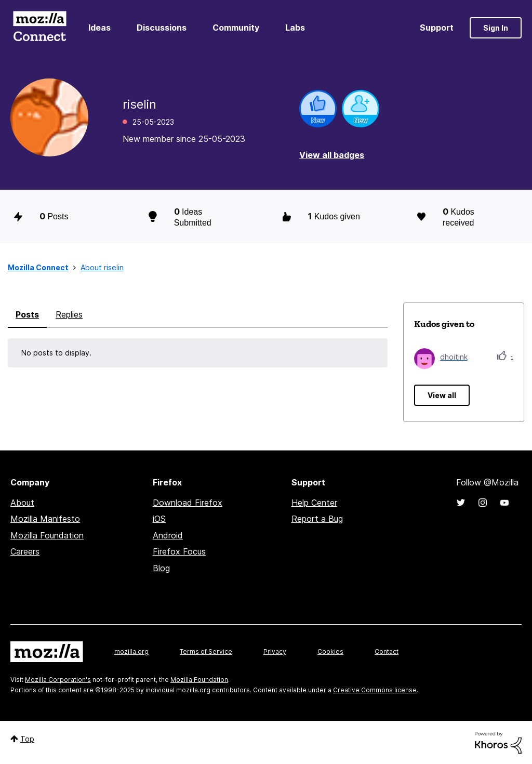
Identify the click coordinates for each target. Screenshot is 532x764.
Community (236, 28)
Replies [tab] (69, 314)
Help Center (314, 503)
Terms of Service (206, 651)
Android (168, 535)
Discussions (162, 28)
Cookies (330, 651)
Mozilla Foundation (47, 535)
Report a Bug (317, 519)
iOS (159, 519)
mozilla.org (131, 651)
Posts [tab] (27, 314)
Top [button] (27, 739)
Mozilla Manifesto (45, 519)
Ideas (99, 28)
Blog (161, 568)
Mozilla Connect (39, 28)
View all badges (332, 155)
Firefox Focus (179, 551)
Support (437, 28)
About (22, 503)
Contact (387, 651)
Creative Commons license (375, 690)
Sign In (496, 28)
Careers (25, 551)
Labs (295, 28)
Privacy (275, 651)
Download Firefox (188, 503)
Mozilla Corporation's (58, 680)
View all (442, 395)
